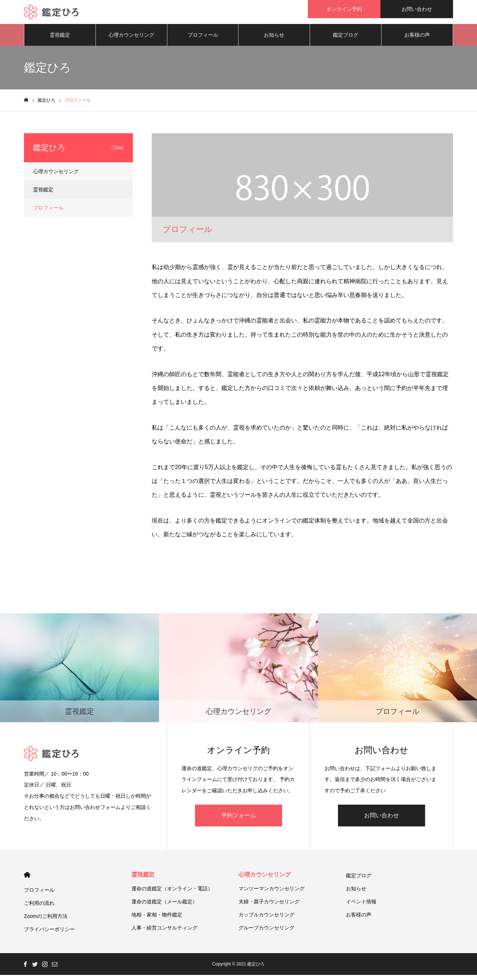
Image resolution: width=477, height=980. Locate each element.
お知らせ (274, 40)
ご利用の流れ (39, 908)
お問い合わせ (417, 9)
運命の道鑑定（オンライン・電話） (172, 894)
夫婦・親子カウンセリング (269, 907)
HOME (27, 880)
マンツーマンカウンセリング (272, 894)
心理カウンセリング (131, 40)
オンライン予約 (344, 9)
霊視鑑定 (60, 40)
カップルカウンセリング (266, 920)
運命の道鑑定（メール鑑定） (164, 907)
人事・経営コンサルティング (164, 933)
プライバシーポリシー (49, 934)
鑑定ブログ (346, 40)
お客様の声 (417, 40)
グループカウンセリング (266, 933)
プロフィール (203, 40)
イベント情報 (361, 907)
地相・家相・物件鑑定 (157, 920)
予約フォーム (238, 820)
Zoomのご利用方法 (46, 921)
